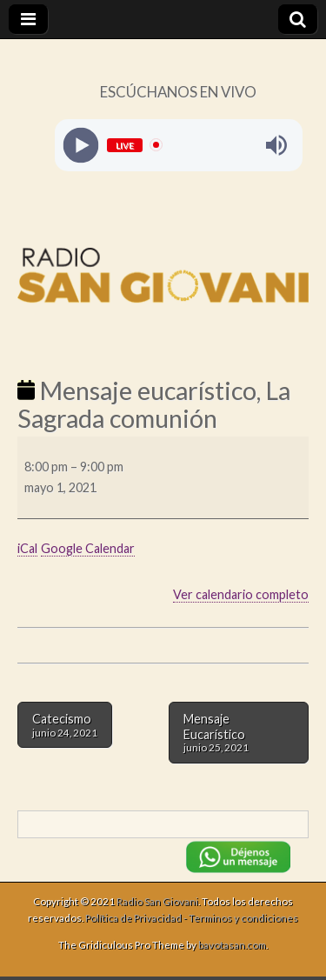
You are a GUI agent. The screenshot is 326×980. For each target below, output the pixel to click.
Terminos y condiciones (243, 918)
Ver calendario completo (241, 594)
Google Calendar (88, 548)
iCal (27, 548)
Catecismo (65, 725)
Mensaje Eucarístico (239, 732)
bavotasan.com (232, 945)
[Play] (80, 145)
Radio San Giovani (157, 901)
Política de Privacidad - (137, 918)
